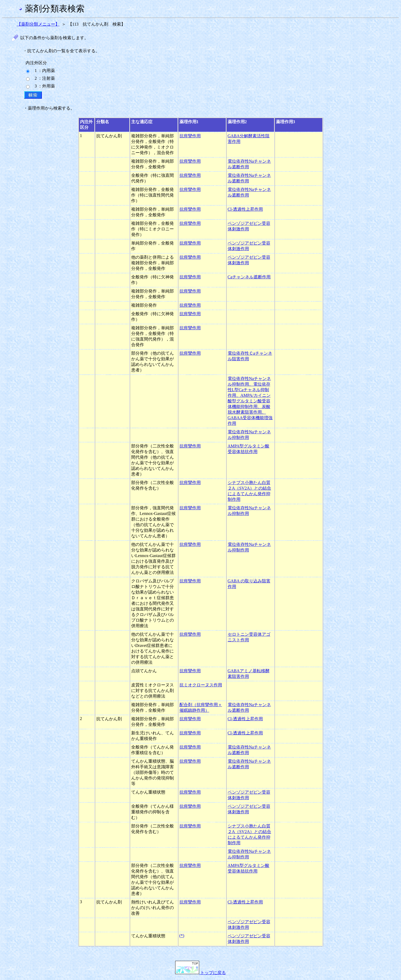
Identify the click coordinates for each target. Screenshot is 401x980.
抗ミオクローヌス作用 (201, 685)
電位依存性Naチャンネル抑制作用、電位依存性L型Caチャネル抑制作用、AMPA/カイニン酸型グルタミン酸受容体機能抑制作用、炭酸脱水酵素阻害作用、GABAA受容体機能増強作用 (250, 401)
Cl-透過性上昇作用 (245, 209)
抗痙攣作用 (190, 136)
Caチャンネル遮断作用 (249, 277)
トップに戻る (200, 973)
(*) (182, 936)
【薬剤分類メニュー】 (38, 24)
